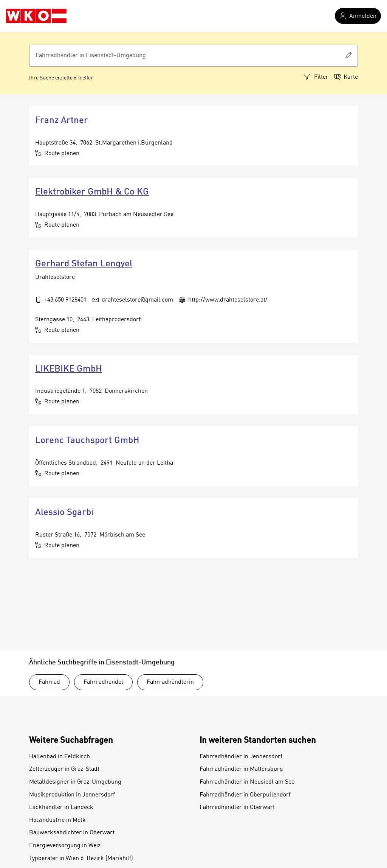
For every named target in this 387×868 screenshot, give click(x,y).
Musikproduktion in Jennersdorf (72, 795)
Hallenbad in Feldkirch (60, 757)
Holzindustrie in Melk (57, 820)
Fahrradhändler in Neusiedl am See (247, 782)
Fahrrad (49, 682)
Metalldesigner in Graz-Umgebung (75, 782)
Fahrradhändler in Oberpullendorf (245, 795)
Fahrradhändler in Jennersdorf (241, 757)
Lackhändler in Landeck (61, 807)
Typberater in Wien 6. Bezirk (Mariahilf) (81, 859)
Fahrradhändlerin (170, 682)
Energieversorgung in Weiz (65, 846)
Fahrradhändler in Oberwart (237, 807)
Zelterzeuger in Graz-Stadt (64, 769)
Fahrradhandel (103, 682)
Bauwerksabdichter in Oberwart (72, 833)
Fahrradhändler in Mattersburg (241, 769)
